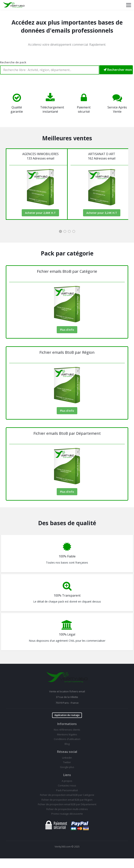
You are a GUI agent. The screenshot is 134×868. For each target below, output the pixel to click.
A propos (67, 781)
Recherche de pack (13, 62)
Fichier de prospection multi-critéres (67, 809)
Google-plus (67, 767)
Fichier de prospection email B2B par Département (67, 804)
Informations (67, 724)
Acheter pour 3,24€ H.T (102, 213)
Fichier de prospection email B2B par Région (67, 800)
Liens (67, 775)
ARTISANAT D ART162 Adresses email (102, 156)
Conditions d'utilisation (67, 739)
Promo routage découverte (67, 814)
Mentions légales (67, 734)
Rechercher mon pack (118, 70)
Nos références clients (67, 730)
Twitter (67, 762)
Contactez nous (67, 785)
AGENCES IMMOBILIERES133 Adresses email (40, 156)
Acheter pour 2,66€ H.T (40, 213)
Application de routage (67, 715)
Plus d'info (67, 330)
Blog (67, 744)
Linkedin (67, 758)
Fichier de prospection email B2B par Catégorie (67, 795)
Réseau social (67, 752)
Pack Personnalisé (67, 790)
